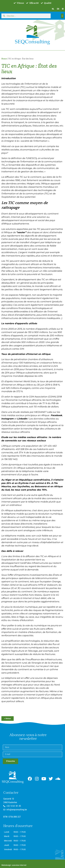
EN (58, 9)
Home (4, 59)
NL (53, 9)
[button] (62, 16)
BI (63, 9)
